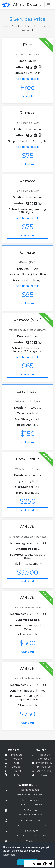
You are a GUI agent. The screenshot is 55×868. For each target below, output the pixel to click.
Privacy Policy (44, 763)
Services (17, 767)
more (34, 785)
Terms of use (44, 767)
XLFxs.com (31, 810)
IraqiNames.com (30, 821)
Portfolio (17, 759)
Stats (44, 775)
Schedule (28, 96)
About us (44, 755)
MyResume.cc (31, 800)
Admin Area (44, 771)
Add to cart (28, 164)
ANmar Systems (27, 4)
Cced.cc (31, 841)
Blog (17, 775)
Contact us (44, 759)
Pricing (17, 771)
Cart (17, 763)
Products (17, 755)
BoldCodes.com (30, 790)
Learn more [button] (9, 855)
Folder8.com (31, 831)
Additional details (28, 79)
